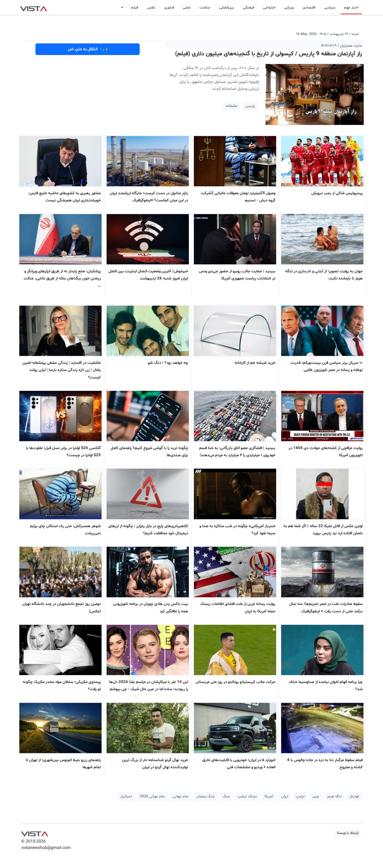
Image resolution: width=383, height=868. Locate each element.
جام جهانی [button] (181, 796)
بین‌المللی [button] (227, 8)
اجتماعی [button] (269, 8)
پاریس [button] (250, 106)
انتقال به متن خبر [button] (88, 49)
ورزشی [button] (289, 8)
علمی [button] (187, 8)
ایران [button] (285, 796)
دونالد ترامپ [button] (247, 796)
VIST (33, 7)
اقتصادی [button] (309, 8)
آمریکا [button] (269, 796)
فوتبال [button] (354, 796)
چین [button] (316, 796)
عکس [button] (151, 8)
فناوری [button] (169, 8)
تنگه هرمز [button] (334, 796)
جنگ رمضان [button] (206, 796)
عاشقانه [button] (232, 106)
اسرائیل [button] (126, 796)
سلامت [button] (205, 8)
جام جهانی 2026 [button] (152, 796)
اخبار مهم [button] (351, 8)
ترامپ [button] (300, 796)
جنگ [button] (226, 796)
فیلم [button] (134, 8)
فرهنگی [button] (249, 8)
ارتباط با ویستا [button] (348, 833)
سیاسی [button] (330, 8)
